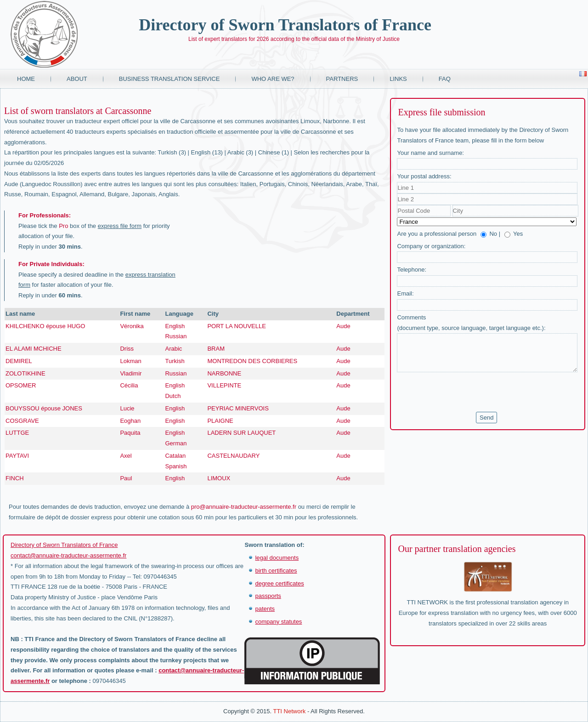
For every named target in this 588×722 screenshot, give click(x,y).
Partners (342, 79)
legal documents (277, 558)
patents (265, 609)
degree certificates (279, 583)
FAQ (445, 79)
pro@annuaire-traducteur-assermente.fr (244, 507)
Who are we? (273, 79)
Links (398, 79)
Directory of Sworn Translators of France (285, 25)
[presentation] (467, 392)
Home (26, 79)
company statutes (278, 622)
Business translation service (170, 79)
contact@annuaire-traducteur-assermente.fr (68, 555)
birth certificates (276, 571)
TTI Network (289, 711)
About (77, 79)
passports (268, 596)
